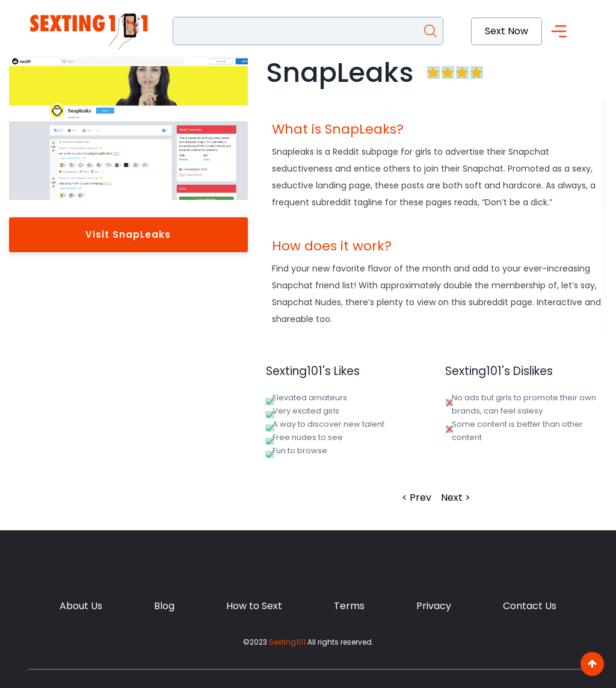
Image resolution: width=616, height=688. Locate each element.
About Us (81, 606)
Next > (456, 497)
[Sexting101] (91, 31)
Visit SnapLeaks (128, 234)
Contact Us (530, 606)
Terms (349, 606)
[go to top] (592, 664)
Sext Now (507, 31)
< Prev (417, 497)
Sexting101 (287, 642)
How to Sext (254, 606)
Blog (164, 606)
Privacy (434, 606)
